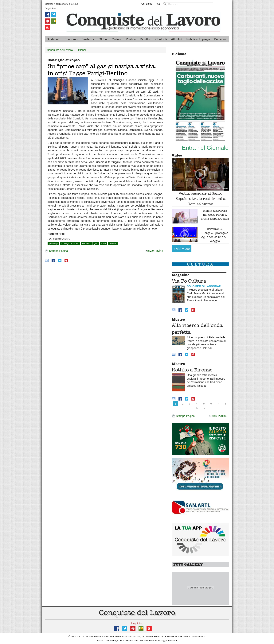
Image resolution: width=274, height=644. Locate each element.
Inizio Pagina (154, 251)
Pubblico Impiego (198, 39)
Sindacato (54, 39)
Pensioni (220, 39)
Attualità (177, 39)
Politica (131, 39)
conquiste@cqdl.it (114, 640)
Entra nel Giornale (205, 148)
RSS (158, 4)
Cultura (117, 39)
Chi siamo (147, 4)
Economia (71, 39)
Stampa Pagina (56, 251)
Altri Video (182, 249)
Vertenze (88, 39)
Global (103, 39)
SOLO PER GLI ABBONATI (204, 286)
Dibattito (145, 39)
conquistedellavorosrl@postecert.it (159, 640)
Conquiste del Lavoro (60, 50)
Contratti (161, 39)
